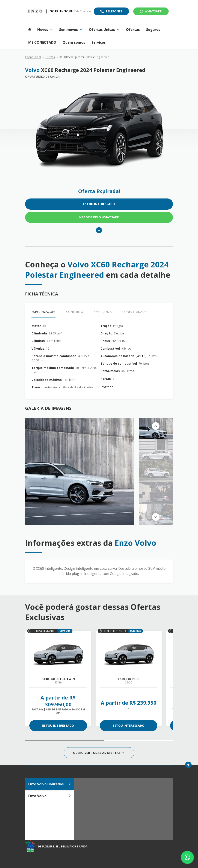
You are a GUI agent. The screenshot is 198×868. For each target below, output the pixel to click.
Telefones (114, 11)
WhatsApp (151, 11)
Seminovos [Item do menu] (71, 30)
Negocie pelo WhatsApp (99, 217)
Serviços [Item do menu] (99, 42)
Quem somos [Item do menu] (74, 42)
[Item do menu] (30, 30)
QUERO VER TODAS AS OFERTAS (99, 753)
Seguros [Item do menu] (153, 30)
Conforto (75, 312)
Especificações (43, 312)
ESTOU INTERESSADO (99, 204)
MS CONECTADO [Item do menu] (42, 42)
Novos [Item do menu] (45, 30)
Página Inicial (33, 57)
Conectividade (134, 312)
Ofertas (50, 57)
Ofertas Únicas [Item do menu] (104, 30)
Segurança (103, 312)
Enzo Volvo (50, 796)
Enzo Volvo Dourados (50, 784)
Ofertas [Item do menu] (133, 30)
